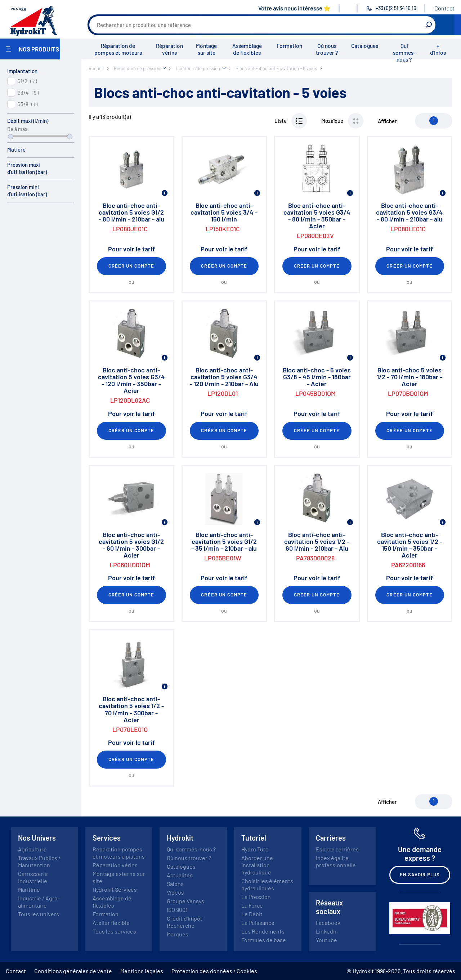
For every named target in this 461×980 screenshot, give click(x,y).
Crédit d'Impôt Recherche (185, 922)
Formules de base (264, 940)
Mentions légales (142, 971)
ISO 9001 (177, 910)
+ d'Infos (438, 49)
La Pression (256, 897)
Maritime (29, 889)
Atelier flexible (111, 923)
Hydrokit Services (115, 889)
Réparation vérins (169, 49)
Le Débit (252, 914)
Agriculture (32, 849)
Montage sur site (206, 49)
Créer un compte (131, 266)
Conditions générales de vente (73, 971)
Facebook (328, 923)
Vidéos (175, 892)
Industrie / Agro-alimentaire (39, 902)
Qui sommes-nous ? (404, 53)
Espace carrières (337, 849)
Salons (175, 884)
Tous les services (114, 931)
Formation (289, 46)
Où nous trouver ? (327, 49)
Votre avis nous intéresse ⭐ (294, 8)
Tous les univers (39, 914)
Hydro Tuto (255, 849)
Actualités (180, 875)
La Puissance (258, 923)
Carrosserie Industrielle (33, 877)
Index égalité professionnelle (336, 861)
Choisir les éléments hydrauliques (267, 884)
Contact (444, 8)
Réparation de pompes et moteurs (118, 49)
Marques (178, 934)
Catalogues (365, 46)
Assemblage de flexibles (247, 49)
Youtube (326, 940)
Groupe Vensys (185, 901)
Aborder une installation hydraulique (257, 865)
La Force (252, 905)
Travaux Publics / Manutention (39, 861)
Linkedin (327, 931)
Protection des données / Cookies (214, 971)
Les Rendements (263, 931)
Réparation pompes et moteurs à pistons (119, 853)
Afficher (387, 121)
